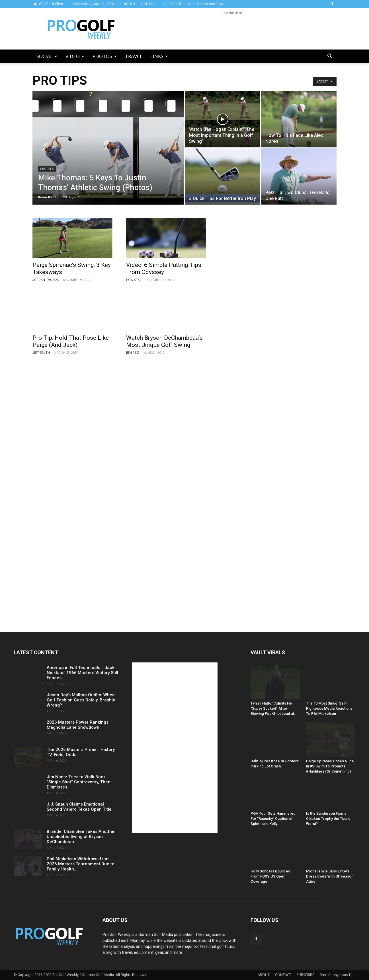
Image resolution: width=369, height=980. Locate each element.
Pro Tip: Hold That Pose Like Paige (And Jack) (71, 341)
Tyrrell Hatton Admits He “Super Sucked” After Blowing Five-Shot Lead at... (274, 708)
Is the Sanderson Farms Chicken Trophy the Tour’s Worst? (328, 819)
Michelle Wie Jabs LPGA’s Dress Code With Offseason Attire (330, 876)
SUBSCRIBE (172, 4)
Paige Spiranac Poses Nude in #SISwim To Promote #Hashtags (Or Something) (330, 766)
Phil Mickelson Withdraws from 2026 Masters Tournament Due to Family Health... (81, 864)
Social (47, 56)
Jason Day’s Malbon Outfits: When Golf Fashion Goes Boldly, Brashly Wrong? (81, 700)
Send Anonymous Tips (205, 4)
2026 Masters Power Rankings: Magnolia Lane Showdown (78, 725)
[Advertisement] (233, 29)
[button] (330, 57)
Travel (134, 56)
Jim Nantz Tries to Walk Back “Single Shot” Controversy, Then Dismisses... (79, 782)
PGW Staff (135, 280)
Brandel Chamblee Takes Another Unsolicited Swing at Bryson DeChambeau (81, 837)
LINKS (159, 56)
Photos (105, 56)
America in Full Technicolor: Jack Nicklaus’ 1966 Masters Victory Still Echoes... (82, 673)
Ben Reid (133, 353)
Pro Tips (47, 169)
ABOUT (130, 4)
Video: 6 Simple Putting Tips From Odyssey (164, 268)
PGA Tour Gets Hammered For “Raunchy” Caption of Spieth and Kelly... (273, 819)
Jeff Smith (41, 353)
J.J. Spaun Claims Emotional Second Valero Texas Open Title (79, 807)
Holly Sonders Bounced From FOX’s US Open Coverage (270, 876)
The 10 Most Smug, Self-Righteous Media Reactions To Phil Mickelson (329, 708)
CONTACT (149, 4)
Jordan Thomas (46, 280)
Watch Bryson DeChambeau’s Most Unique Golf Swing (164, 341)
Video (75, 56)
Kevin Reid (47, 197)
